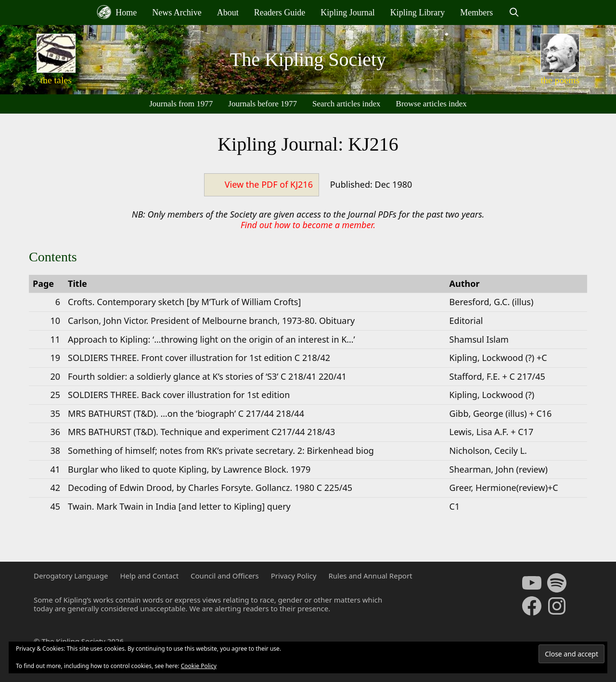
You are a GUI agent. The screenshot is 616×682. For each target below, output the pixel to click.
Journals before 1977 (263, 104)
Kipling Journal (348, 13)
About (228, 13)
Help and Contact (149, 576)
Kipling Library (417, 13)
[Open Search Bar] (514, 13)
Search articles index (346, 104)
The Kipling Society (308, 59)
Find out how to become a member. (308, 225)
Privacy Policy (294, 576)
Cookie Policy (199, 666)
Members (476, 13)
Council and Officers (225, 576)
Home (117, 12)
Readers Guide (280, 13)
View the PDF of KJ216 (269, 184)
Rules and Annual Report (370, 576)
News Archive (177, 13)
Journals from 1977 (181, 104)
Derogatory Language (71, 576)
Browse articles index (431, 104)
